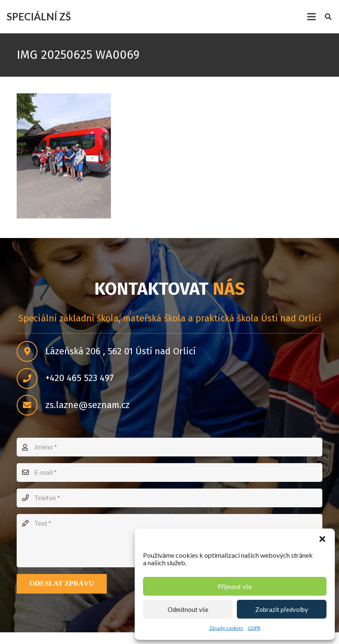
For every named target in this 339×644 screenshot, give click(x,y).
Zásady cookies (226, 628)
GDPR (254, 628)
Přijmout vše (235, 586)
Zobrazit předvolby (282, 609)
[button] (322, 539)
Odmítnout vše (188, 609)
